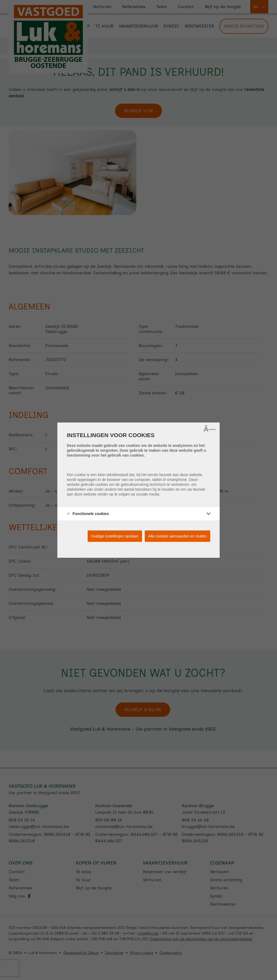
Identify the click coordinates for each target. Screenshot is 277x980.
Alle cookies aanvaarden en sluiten (177, 536)
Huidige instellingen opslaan (115, 536)
